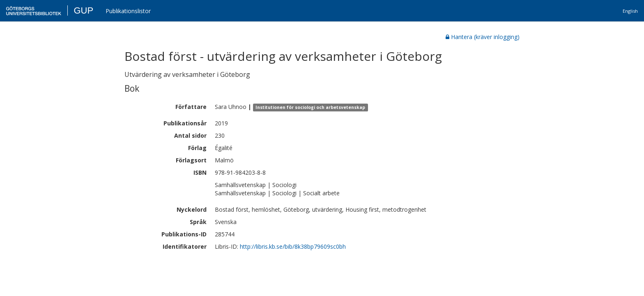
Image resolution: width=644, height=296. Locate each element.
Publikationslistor (128, 11)
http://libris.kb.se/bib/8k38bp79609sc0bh (293, 246)
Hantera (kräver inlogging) (483, 37)
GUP (83, 10)
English (630, 11)
